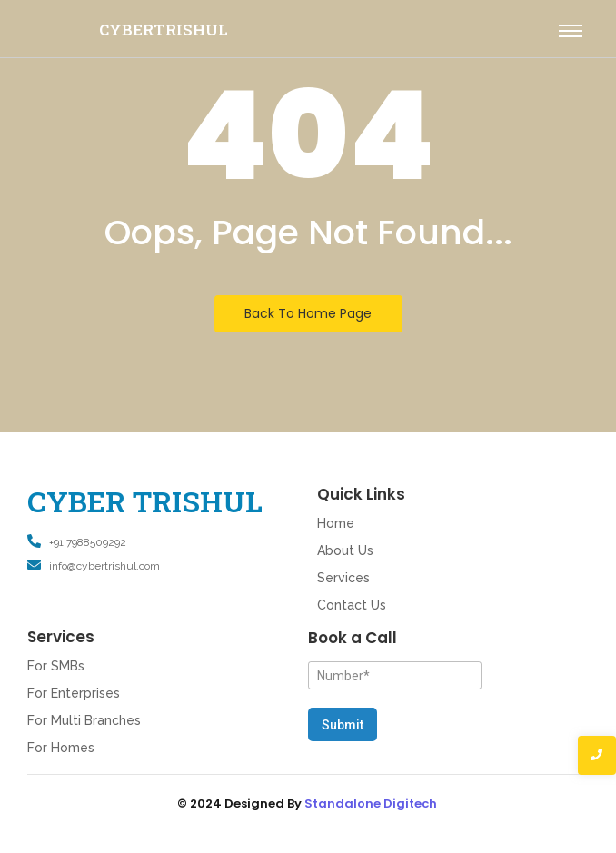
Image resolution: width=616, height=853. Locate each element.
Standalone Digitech (371, 803)
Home (336, 523)
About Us (345, 550)
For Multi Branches (84, 720)
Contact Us (352, 605)
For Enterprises (74, 693)
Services (343, 578)
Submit (343, 725)
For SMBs (56, 666)
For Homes (61, 748)
